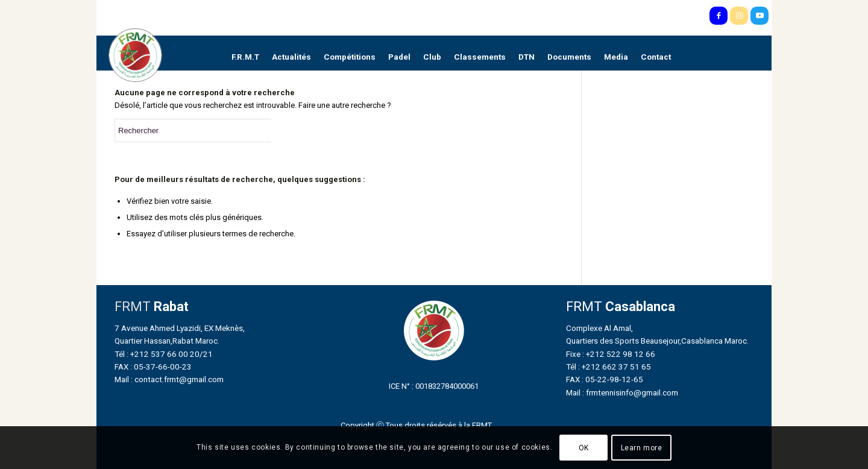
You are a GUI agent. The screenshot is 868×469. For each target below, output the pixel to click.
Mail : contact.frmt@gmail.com (169, 379)
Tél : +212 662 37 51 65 (609, 367)
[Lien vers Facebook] (719, 16)
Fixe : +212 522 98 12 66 (611, 354)
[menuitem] (245, 57)
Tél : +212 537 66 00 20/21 (164, 354)
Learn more (642, 448)
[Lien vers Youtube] (759, 16)
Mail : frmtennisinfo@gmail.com (622, 392)
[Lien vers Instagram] (739, 16)
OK (584, 448)
